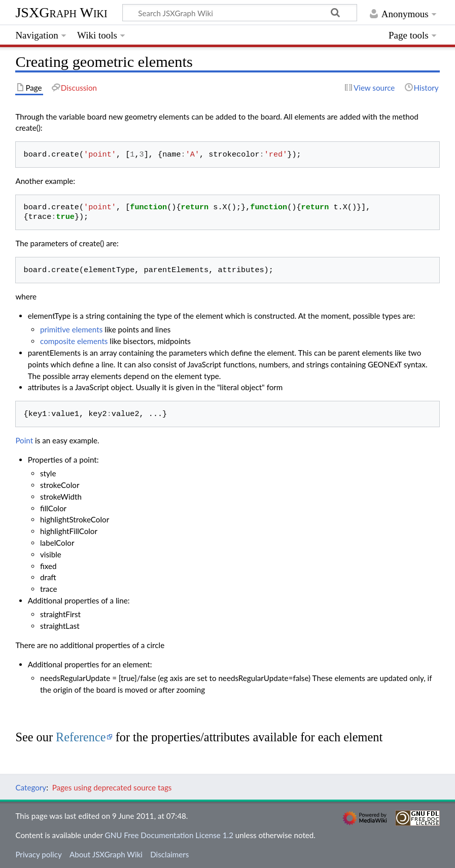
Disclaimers (169, 854)
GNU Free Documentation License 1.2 (169, 835)
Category (31, 787)
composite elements (74, 341)
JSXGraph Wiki (61, 12)
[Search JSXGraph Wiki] (240, 13)
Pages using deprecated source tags (112, 787)
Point (24, 440)
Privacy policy (38, 854)
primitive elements (71, 329)
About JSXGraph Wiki (106, 854)
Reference (81, 737)
